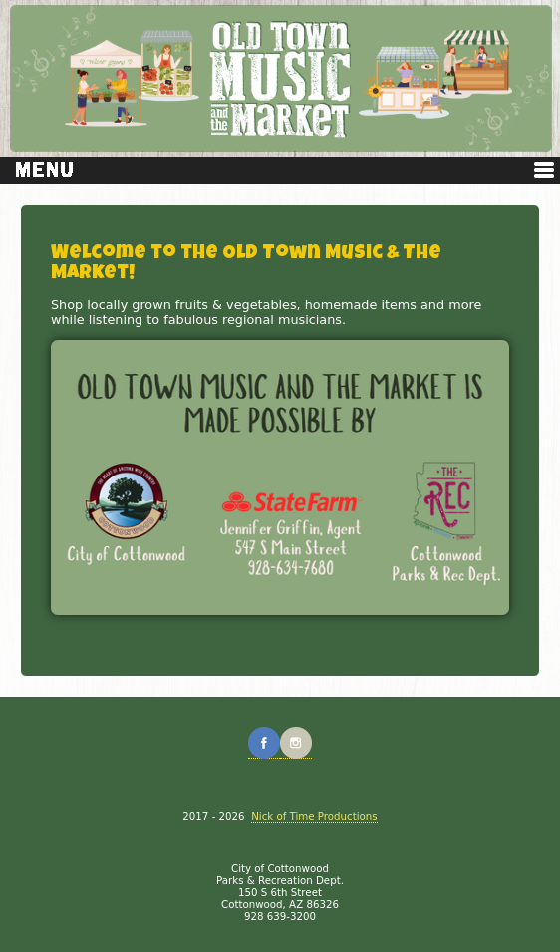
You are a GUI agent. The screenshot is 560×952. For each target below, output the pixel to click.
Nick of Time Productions (314, 816)
